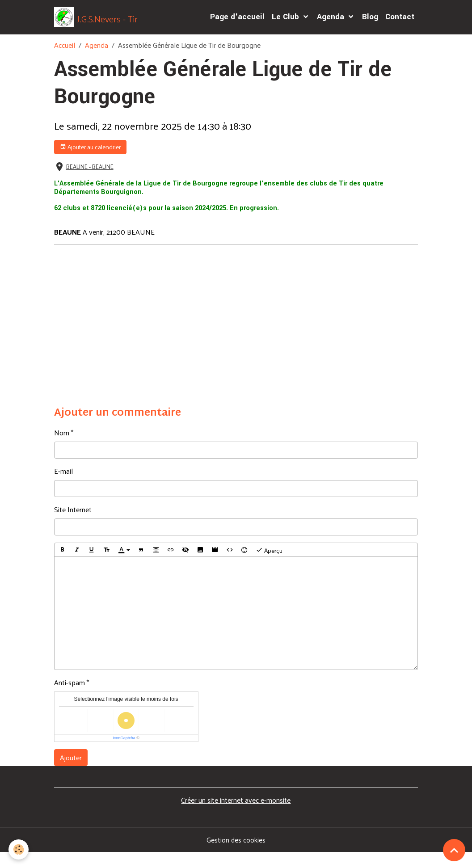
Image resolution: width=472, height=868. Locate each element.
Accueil (65, 61)
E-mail (63, 487)
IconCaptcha (124, 754)
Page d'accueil (237, 25)
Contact (400, 25)
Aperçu (269, 566)
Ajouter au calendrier (90, 162)
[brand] (104, 25)
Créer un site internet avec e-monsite (236, 815)
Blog (370, 25)
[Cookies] (19, 849)
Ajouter (71, 773)
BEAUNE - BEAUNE (90, 182)
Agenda (332, 25)
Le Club (287, 25)
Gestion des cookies (236, 855)
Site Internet (73, 525)
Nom (62, 448)
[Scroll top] (454, 850)
